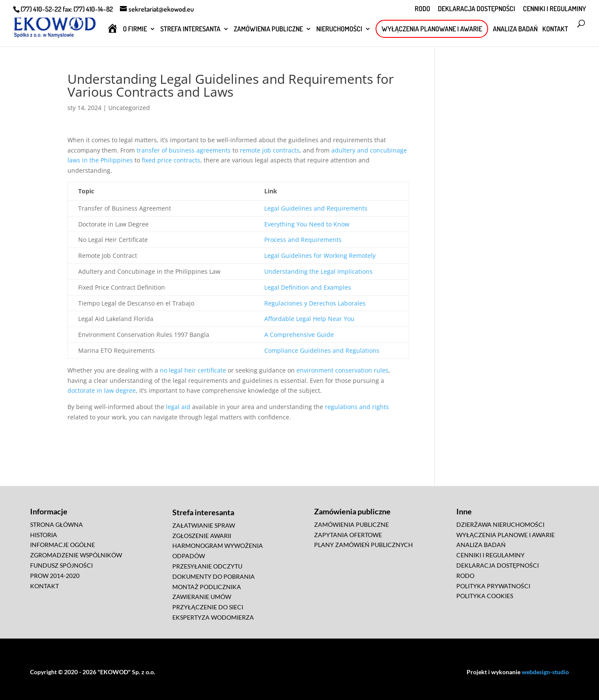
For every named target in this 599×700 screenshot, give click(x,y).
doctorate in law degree (102, 390)
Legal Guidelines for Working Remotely (320, 255)
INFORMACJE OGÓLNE (63, 545)
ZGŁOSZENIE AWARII (202, 536)
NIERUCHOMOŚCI (339, 29)
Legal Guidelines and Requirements (316, 208)
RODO (422, 9)
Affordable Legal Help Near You (309, 319)
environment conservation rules (342, 370)
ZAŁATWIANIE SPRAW (204, 525)
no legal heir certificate (193, 370)
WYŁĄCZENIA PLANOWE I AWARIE (506, 535)
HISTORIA (44, 535)
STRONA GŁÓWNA (57, 524)
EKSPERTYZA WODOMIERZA (213, 617)
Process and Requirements (303, 240)
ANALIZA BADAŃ (515, 29)
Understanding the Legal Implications (318, 271)
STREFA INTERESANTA (190, 29)
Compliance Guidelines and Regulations (322, 350)
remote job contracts (270, 150)
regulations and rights (357, 407)
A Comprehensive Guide (299, 335)
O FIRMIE (135, 29)
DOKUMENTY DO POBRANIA (214, 576)
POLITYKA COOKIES (485, 596)
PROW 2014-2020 (55, 576)
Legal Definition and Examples (308, 287)
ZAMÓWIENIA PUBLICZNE (268, 29)
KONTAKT (555, 29)
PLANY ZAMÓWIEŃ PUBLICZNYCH (364, 545)
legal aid (178, 407)
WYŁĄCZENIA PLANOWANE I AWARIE (432, 29)
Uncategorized (129, 108)
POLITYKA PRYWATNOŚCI (493, 586)
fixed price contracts (171, 160)
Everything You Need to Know (307, 224)
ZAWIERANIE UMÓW (202, 597)
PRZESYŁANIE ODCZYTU (207, 566)
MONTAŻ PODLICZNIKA (207, 587)
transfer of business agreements (184, 150)
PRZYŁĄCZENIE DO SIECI (208, 607)
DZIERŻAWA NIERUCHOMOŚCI (500, 524)
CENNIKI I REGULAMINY (555, 9)
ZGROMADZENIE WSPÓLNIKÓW (76, 555)
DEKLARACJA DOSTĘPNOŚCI (477, 9)
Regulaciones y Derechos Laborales (315, 303)
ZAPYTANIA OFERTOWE (348, 535)
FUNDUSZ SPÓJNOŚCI (61, 565)
